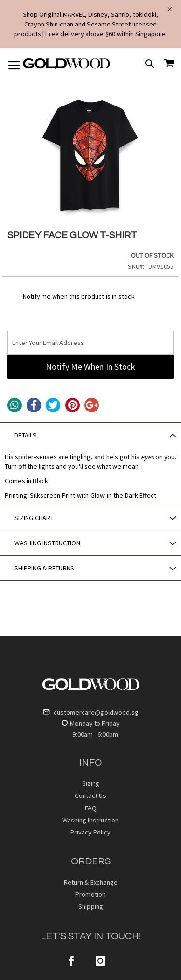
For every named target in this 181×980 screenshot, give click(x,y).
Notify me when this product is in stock (79, 296)
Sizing (91, 783)
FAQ (91, 808)
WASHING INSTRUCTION (47, 543)
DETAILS (26, 435)
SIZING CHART (34, 518)
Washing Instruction (90, 820)
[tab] (90, 435)
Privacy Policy (90, 832)
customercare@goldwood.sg (91, 712)
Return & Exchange (91, 882)
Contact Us (90, 795)
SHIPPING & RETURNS (44, 568)
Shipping (91, 906)
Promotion (90, 894)
